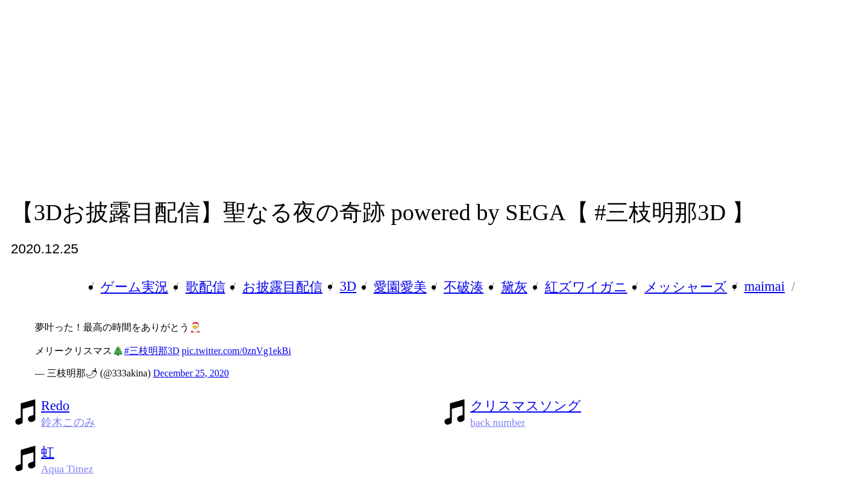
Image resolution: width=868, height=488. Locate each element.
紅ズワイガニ (586, 287)
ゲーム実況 (134, 287)
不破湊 (464, 287)
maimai (765, 286)
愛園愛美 (400, 287)
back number (498, 422)
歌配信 (206, 287)
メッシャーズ (686, 287)
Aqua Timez (67, 469)
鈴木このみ (68, 422)
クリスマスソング (526, 406)
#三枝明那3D (152, 351)
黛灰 (514, 287)
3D (348, 286)
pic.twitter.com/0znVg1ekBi (237, 351)
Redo (55, 406)
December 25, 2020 (191, 373)
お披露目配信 (282, 287)
